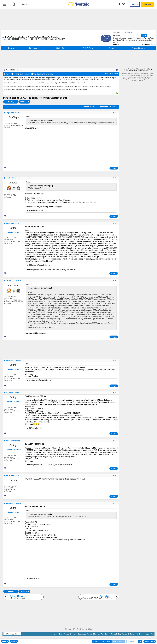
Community (34, 48)
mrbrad (14, 480)
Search (112, 48)
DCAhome (32, 428)
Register (116, 44)
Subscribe (25, 102)
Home (55, 634)
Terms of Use (149, 38)
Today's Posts (88, 48)
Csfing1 (14, 228)
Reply (11, 102)
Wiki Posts (61, 48)
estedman (14, 285)
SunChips (14, 117)
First (95, 641)
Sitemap (146, 634)
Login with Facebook (106, 38)
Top (152, 634)
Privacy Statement (132, 71)
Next (115, 641)
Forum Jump (150, 641)
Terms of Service (143, 71)
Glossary (73, 634)
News (61, 634)
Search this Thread (107, 107)
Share (14, 641)
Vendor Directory (139, 48)
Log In (135, 4)
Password (116, 35)
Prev (102, 641)
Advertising (139, 69)
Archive (133, 69)
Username (116, 32)
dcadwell (14, 183)
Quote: (29, 117)
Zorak (116, 74)
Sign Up (147, 4)
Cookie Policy (148, 69)
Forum (66, 634)
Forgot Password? (148, 44)
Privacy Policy (120, 40)
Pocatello (41, 265)
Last (122, 641)
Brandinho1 (33, 211)
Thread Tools (88, 107)
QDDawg (32, 265)
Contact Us (126, 69)
